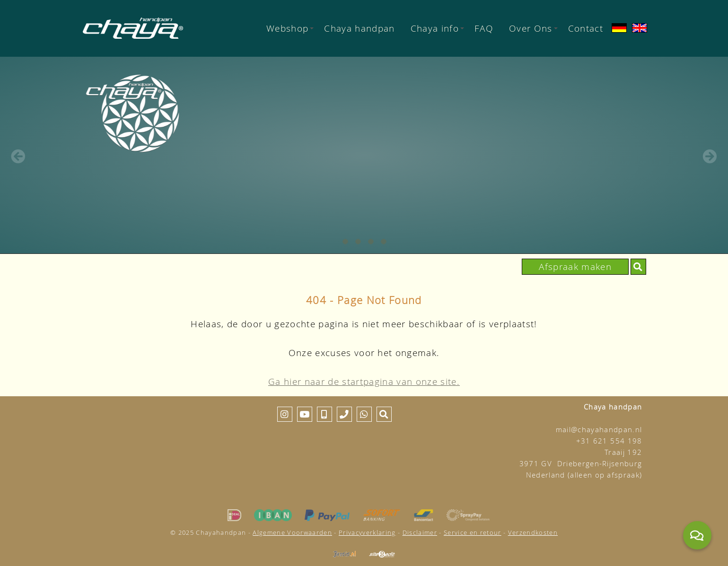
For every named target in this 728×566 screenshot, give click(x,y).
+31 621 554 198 (609, 441)
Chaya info (437, 28)
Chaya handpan (359, 28)
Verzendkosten (533, 532)
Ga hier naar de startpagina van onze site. (364, 381)
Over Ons (533, 28)
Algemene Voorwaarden (292, 532)
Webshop (290, 28)
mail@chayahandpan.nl (599, 430)
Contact (586, 28)
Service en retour (473, 532)
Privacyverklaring (367, 532)
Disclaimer (420, 532)
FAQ (484, 28)
